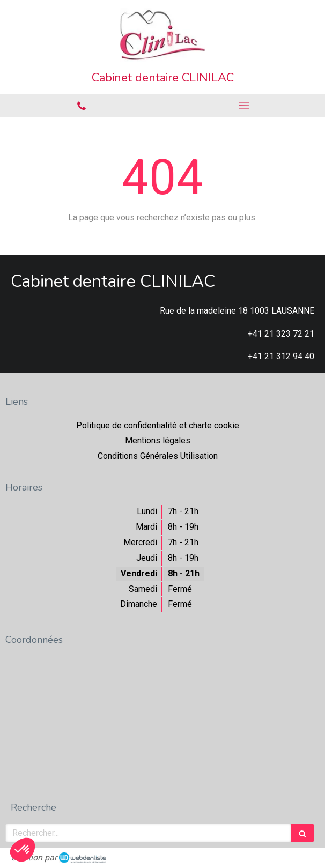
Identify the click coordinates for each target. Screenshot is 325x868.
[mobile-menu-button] (244, 106)
